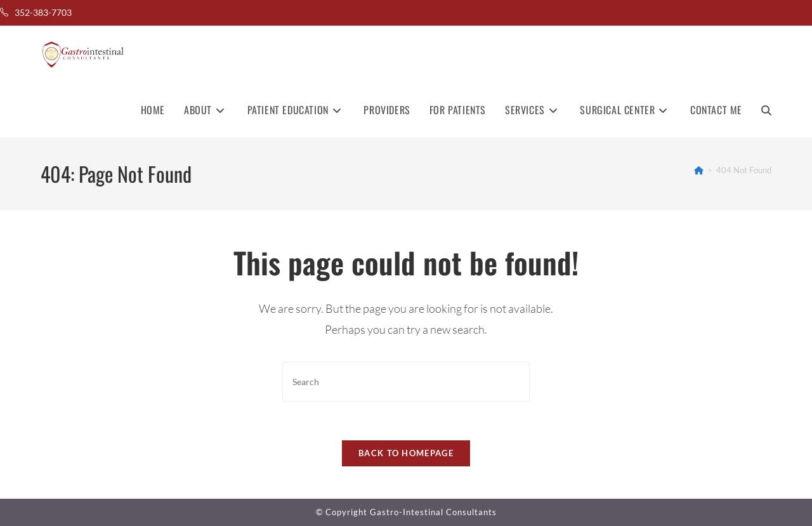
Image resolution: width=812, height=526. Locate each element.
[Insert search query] (406, 382)
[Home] (699, 170)
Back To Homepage (406, 453)
